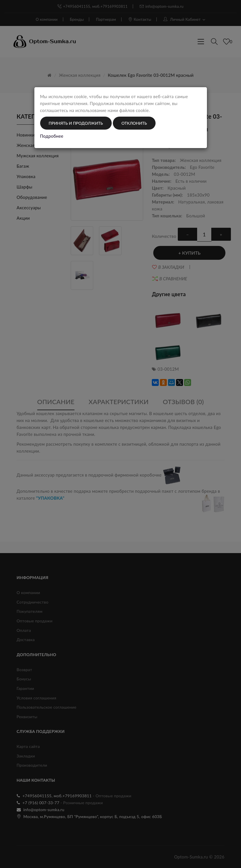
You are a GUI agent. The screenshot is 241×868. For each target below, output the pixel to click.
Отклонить (134, 123)
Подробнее (52, 136)
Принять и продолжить (76, 123)
